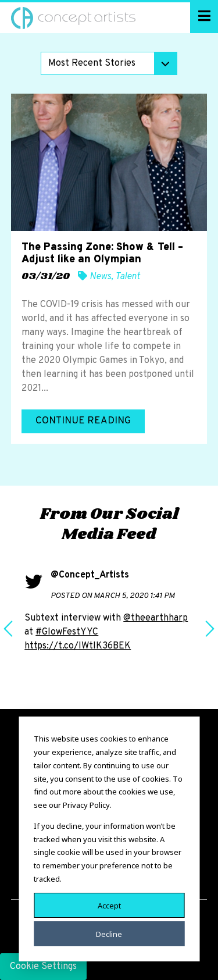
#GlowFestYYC (67, 632)
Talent (128, 277)
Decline (109, 933)
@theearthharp (156, 618)
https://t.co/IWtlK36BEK (78, 646)
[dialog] (109, 839)
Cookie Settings (43, 967)
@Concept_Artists (90, 575)
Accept (109, 905)
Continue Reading (83, 421)
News (100, 277)
